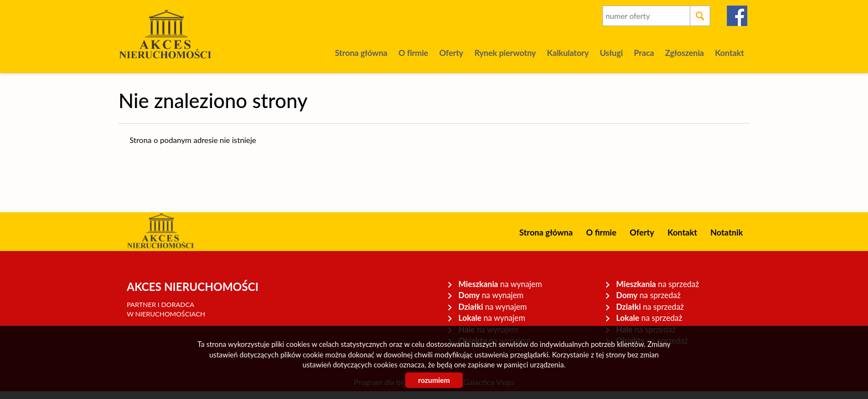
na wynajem (500, 284)
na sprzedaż (658, 284)
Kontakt (730, 53)
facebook (738, 16)
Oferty (451, 53)
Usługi (611, 53)
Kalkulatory (568, 53)
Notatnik (727, 232)
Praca (644, 53)
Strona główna (361, 53)
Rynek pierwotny (505, 53)
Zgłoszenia (684, 53)
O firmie (414, 53)
